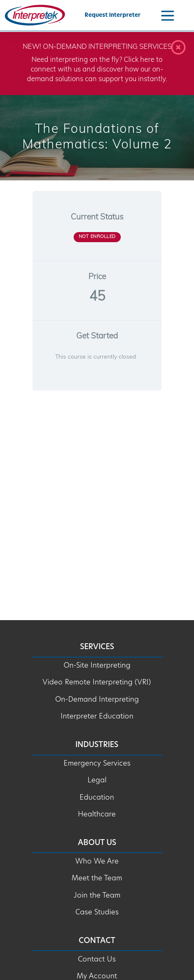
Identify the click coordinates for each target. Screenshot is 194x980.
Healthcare (97, 815)
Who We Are (97, 862)
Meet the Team (97, 878)
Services (97, 647)
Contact (97, 941)
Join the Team (97, 896)
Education (97, 798)
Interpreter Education (97, 717)
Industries (97, 745)
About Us (97, 843)
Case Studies (97, 913)
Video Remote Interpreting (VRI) (97, 683)
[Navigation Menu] (167, 15)
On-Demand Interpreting (97, 700)
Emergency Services (97, 764)
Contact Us (97, 960)
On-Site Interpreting (97, 666)
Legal (97, 781)
